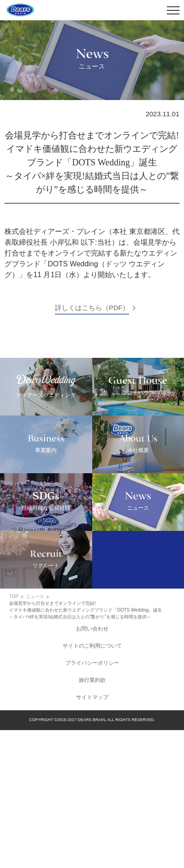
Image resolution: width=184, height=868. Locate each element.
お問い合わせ (92, 767)
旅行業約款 (92, 818)
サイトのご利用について (92, 784)
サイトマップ (92, 835)
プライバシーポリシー (92, 801)
